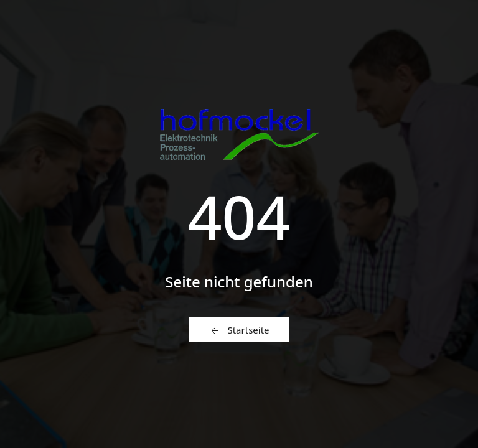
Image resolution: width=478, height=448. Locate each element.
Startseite (239, 330)
